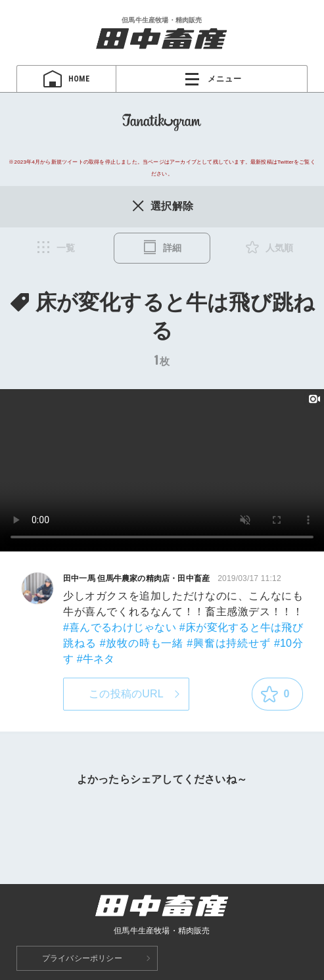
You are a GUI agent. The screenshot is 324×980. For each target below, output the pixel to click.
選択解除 (162, 206)
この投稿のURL (126, 694)
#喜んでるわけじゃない (120, 627)
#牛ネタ (96, 659)
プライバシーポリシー (82, 958)
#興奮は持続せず (228, 643)
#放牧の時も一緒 (142, 643)
